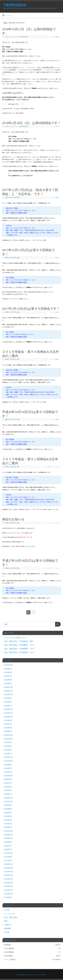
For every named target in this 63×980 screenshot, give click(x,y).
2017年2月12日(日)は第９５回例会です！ (31, 309)
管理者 (7, 197)
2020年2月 (8, 790)
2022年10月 (9, 739)
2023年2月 (8, 731)
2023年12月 (9, 709)
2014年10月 (9, 886)
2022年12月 (9, 735)
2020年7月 (8, 783)
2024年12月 (9, 687)
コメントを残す (54, 37)
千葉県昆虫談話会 (15, 5)
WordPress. (43, 975)
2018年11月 (9, 835)
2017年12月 (9, 853)
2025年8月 (8, 672)
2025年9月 (8, 669)
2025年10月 (9, 665)
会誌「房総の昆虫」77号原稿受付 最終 (19, 641)
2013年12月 (9, 890)
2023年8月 (8, 720)
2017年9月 (8, 857)
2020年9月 (8, 779)
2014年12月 (9, 883)
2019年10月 (9, 801)
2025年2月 (8, 680)
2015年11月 (9, 875)
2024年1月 (8, 706)
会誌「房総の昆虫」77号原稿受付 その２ (20, 652)
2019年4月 (8, 816)
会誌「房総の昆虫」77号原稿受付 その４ (20, 645)
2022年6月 (8, 742)
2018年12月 (9, 831)
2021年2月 (8, 772)
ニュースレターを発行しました (15, 638)
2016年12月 (9, 864)
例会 (27, 37)
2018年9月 (8, 842)
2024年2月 (8, 702)
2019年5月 (8, 813)
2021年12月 (9, 757)
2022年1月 (8, 753)
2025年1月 (8, 683)
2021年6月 (8, 765)
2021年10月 (9, 761)
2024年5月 (8, 698)
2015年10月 (9, 879)
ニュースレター (10, 914)
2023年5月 (8, 728)
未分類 (7, 932)
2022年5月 (8, 746)
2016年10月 (9, 868)
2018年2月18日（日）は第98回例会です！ (31, 123)
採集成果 (8, 928)
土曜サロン (8, 925)
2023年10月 (9, 717)
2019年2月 (8, 824)
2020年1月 (8, 794)
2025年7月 (8, 676)
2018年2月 (8, 849)
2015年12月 (9, 872)
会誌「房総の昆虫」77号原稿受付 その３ (20, 649)
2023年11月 (9, 713)
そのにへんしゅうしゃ (11, 37)
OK (57, 625)
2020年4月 (8, 787)
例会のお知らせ (13, 519)
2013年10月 (9, 894)
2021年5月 (8, 768)
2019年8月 (8, 809)
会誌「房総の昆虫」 (12, 917)
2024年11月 (9, 691)
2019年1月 (8, 827)
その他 (7, 910)
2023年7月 (8, 724)
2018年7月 (8, 846)
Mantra (37, 975)
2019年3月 (8, 820)
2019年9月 (8, 805)
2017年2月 (8, 860)
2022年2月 (8, 750)
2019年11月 (9, 798)
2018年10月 (9, 838)
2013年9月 (8, 897)
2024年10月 (9, 694)
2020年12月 (9, 776)
